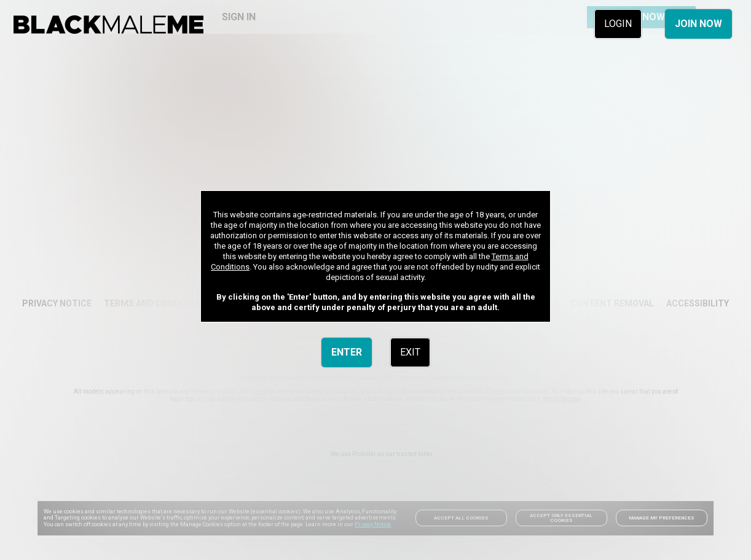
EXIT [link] (410, 352)
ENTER (347, 352)
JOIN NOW (698, 24)
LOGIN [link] (618, 24)
